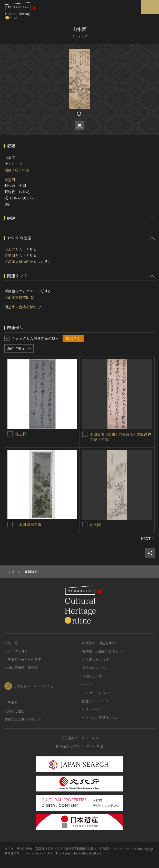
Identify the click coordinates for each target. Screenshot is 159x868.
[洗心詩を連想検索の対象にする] (10, 434)
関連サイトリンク (95, 701)
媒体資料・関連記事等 (99, 643)
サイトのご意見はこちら (100, 718)
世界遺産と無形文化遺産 (23, 660)
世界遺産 (11, 703)
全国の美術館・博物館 (21, 668)
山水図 (10, 250)
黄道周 (10, 180)
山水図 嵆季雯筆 (28, 524)
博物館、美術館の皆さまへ (102, 651)
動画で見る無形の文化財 (23, 719)
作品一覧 (11, 643)
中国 (26, 170)
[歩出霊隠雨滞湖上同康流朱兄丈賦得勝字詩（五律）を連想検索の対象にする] (85, 434)
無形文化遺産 (14, 711)
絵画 (8, 170)
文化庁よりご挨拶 (95, 660)
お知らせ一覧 (92, 676)
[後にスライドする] (148, 539)
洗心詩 (21, 434)
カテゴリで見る (16, 651)
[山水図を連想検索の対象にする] (85, 525)
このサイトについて (97, 693)
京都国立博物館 (17, 262)
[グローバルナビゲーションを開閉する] (150, 7)
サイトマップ (92, 709)
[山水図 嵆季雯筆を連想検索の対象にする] (10, 524)
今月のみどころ (94, 668)
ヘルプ (87, 684)
